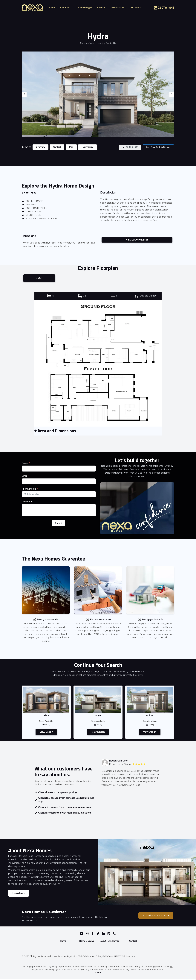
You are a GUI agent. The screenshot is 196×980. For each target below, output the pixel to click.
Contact (58, 147)
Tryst (98, 716)
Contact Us (135, 8)
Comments (27, 502)
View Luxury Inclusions (137, 240)
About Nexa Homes (110, 942)
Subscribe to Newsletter (155, 917)
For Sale (101, 8)
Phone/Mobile (29, 489)
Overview (41, 147)
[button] (130, 147)
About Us (66, 8)
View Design (46, 732)
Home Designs (85, 8)
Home (52, 8)
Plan (72, 147)
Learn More (19, 894)
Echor (150, 716)
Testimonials (89, 147)
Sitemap (98, 973)
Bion (46, 716)
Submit (59, 523)
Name (25, 464)
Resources (118, 8)
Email (25, 476)
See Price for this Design (158, 147)
